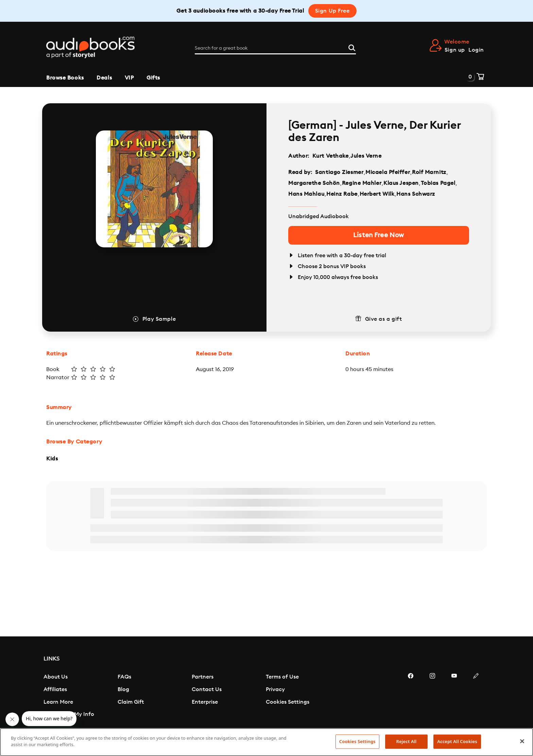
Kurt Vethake (331, 156)
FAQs (124, 677)
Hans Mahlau (306, 194)
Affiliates (55, 689)
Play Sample (159, 319)
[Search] (352, 47)
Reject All (407, 741)
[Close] (522, 741)
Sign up (455, 50)
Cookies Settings (288, 702)
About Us (56, 677)
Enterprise (205, 702)
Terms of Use (282, 677)
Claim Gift (131, 702)
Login (476, 50)
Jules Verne (366, 156)
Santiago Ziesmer (339, 172)
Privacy (275, 689)
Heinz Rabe (342, 194)
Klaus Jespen (401, 183)
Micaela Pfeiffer (388, 172)
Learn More (58, 702)
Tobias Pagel (438, 183)
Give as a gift (384, 319)
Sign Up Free (332, 11)
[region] (266, 742)
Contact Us (207, 689)
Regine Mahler (362, 183)
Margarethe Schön (314, 183)
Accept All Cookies (457, 741)
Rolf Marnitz (429, 172)
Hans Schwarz (416, 194)
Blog (123, 689)
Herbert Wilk (377, 194)
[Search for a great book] (275, 48)
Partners (203, 677)
